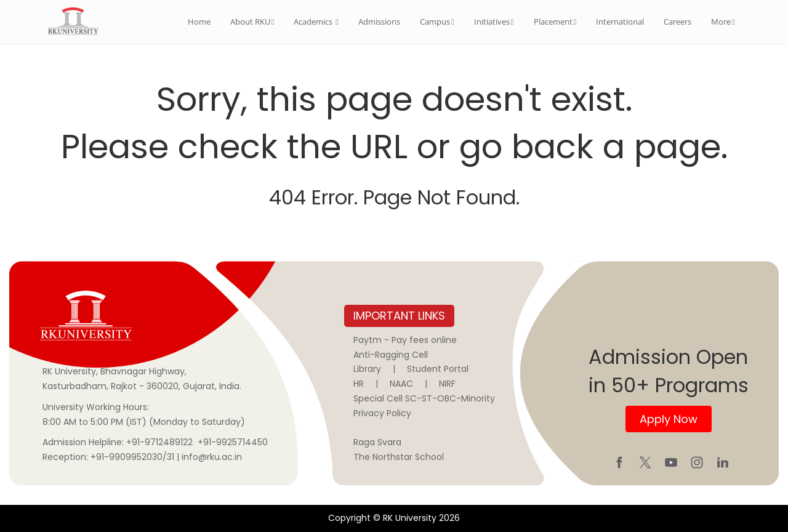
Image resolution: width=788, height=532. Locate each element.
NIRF (447, 384)
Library (367, 369)
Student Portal (438, 369)
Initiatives (494, 22)
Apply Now (669, 419)
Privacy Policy (382, 413)
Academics (316, 22)
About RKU (252, 22)
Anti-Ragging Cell (391, 355)
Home (199, 22)
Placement (555, 22)
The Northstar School (399, 457)
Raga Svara (377, 442)
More (723, 22)
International (620, 22)
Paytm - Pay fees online (405, 340)
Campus (437, 22)
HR (359, 384)
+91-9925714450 (233, 442)
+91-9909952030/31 (134, 457)
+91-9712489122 (159, 442)
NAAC (401, 384)
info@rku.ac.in (212, 457)
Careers (677, 22)
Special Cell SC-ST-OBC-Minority (424, 398)
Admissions (379, 22)
